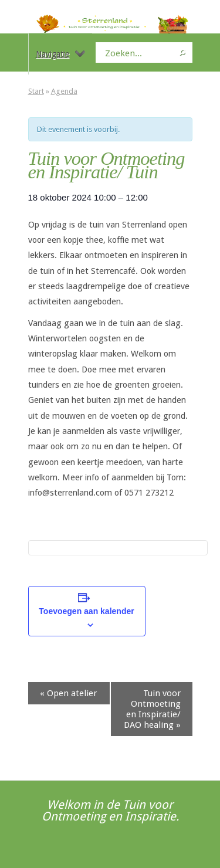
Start (36, 91)
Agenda (64, 91)
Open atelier (68, 693)
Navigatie (60, 54)
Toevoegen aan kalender (86, 611)
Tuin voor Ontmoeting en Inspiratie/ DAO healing (152, 709)
